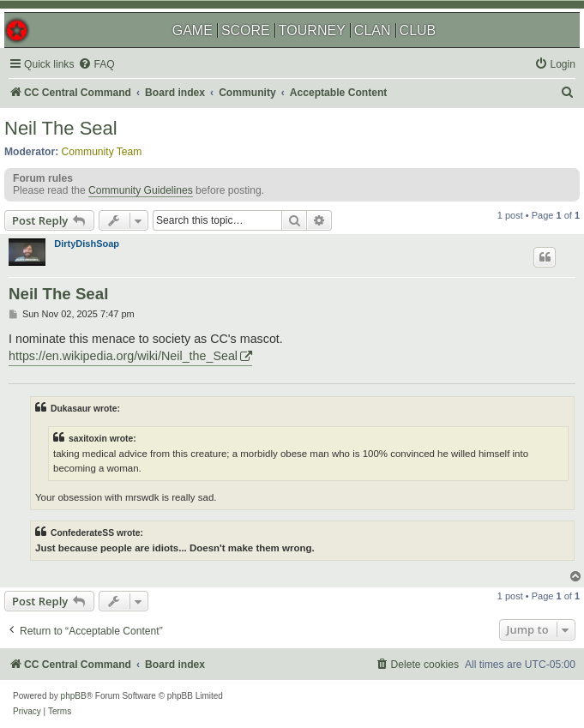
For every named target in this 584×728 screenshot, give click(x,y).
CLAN (373, 30)
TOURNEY (312, 30)
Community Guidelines (141, 190)
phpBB (74, 696)
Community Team (102, 152)
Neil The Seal (61, 128)
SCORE (246, 30)
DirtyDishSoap (87, 244)
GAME (193, 30)
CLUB (418, 30)
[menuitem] (96, 65)
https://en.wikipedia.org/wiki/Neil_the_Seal (123, 356)
